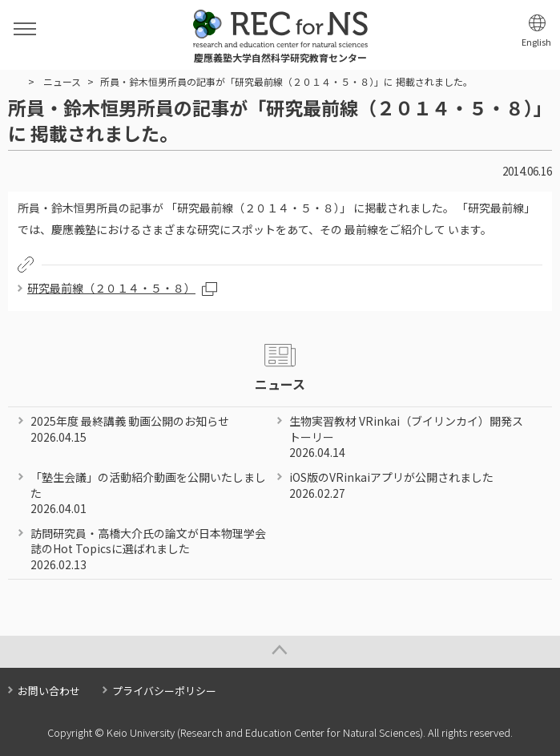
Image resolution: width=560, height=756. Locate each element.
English (536, 42)
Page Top (280, 652)
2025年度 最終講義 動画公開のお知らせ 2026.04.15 (130, 429)
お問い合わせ (49, 691)
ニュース (62, 81)
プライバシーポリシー (164, 691)
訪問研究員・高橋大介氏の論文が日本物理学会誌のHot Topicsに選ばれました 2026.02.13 (148, 549)
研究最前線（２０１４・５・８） (111, 288)
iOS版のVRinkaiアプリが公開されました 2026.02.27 (391, 485)
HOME (15, 82)
